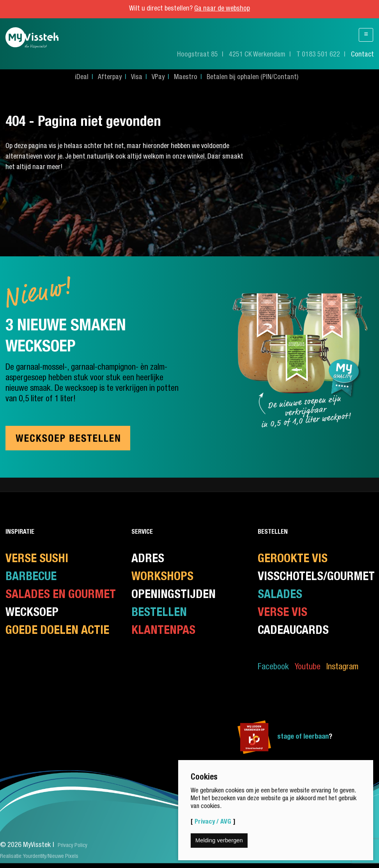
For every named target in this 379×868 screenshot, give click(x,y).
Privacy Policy (73, 846)
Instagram (342, 668)
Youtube (308, 668)
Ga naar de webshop (222, 9)
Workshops (162, 578)
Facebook (273, 668)
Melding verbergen (219, 840)
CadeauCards (293, 631)
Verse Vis (282, 613)
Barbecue (31, 578)
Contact (362, 55)
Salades (280, 595)
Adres (148, 560)
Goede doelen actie (57, 631)
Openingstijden (174, 595)
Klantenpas (163, 631)
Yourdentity (35, 857)
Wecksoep (32, 613)
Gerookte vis (293, 560)
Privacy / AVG (213, 822)
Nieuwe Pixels (63, 857)
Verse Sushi (37, 560)
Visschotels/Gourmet (316, 578)
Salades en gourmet (61, 595)
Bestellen (159, 613)
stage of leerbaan (303, 737)
